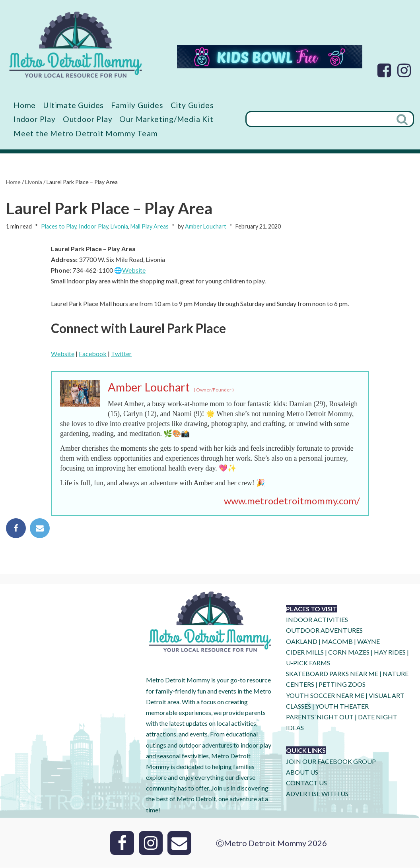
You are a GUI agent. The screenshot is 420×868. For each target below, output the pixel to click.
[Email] (179, 843)
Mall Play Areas (150, 226)
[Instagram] (404, 70)
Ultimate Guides (74, 105)
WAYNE (368, 642)
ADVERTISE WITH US (317, 794)
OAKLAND (302, 642)
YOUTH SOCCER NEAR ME (325, 696)
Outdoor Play (88, 119)
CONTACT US (306, 783)
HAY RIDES (390, 652)
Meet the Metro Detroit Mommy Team (86, 133)
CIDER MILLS (305, 652)
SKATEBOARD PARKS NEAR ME (333, 674)
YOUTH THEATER (342, 706)
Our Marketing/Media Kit (166, 119)
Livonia (34, 182)
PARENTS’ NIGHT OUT (320, 717)
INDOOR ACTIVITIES (317, 620)
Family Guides (137, 105)
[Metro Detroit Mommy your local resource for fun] (76, 45)
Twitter (121, 354)
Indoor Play (35, 119)
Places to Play (59, 226)
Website (134, 270)
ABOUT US (302, 772)
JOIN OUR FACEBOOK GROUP (331, 762)
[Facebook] (384, 70)
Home (25, 105)
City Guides (193, 105)
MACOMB (337, 642)
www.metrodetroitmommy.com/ (292, 501)
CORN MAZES (349, 652)
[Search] (319, 119)
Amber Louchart (206, 226)
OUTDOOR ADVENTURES (324, 631)
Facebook (93, 354)
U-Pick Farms (308, 663)
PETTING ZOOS (342, 685)
